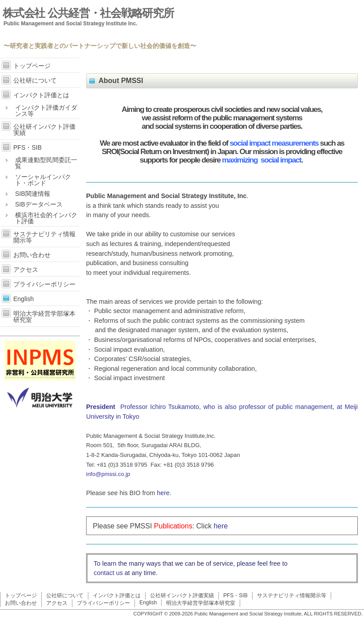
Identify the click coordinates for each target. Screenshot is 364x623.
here (163, 493)
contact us (108, 573)
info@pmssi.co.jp (108, 474)
